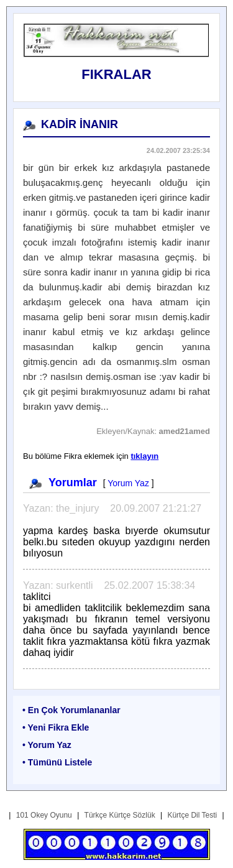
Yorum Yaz (128, 483)
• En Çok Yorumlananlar (71, 710)
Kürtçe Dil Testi (192, 815)
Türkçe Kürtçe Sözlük (120, 815)
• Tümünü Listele (57, 762)
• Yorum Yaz (47, 745)
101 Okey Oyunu (44, 815)
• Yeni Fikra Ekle (56, 727)
